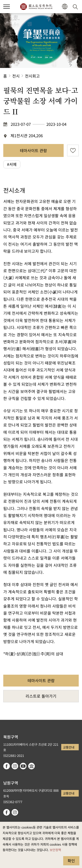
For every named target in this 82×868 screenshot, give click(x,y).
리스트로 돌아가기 (41, 696)
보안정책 (55, 850)
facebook (7, 766)
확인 (71, 861)
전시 (16, 76)
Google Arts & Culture (31, 766)
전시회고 (32, 76)
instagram (15, 766)
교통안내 (69, 747)
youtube (23, 766)
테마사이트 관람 (33, 150)
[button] (65, 7)
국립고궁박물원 (36, 7)
